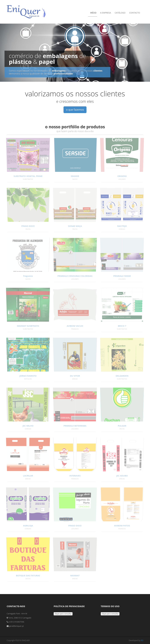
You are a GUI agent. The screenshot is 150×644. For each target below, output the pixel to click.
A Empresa (106, 13)
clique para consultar (63, 614)
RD (142, 640)
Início (93, 13)
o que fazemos (75, 110)
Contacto (135, 13)
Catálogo (120, 13)
